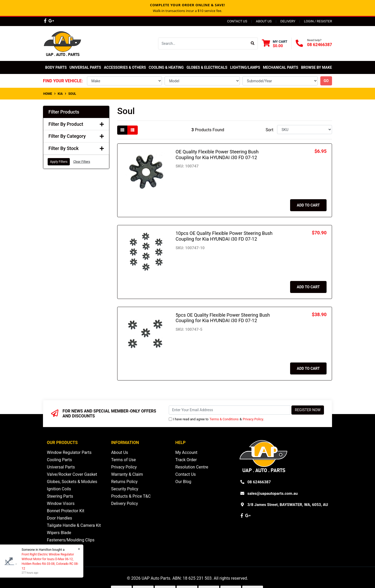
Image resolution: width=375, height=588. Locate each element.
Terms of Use (124, 460)
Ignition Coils (59, 489)
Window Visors (61, 503)
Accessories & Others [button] (125, 67)
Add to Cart (308, 205)
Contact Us (237, 21)
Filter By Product (76, 124)
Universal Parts (85, 67)
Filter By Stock (76, 148)
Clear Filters (82, 162)
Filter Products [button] (64, 112)
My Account (186, 452)
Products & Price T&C (131, 496)
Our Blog (183, 482)
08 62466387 (320, 45)
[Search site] (253, 43)
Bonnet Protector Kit (66, 511)
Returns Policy (124, 482)
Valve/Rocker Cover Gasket (72, 474)
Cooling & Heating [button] (166, 67)
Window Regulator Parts (69, 452)
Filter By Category (76, 136)
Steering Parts (60, 496)
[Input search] (203, 43)
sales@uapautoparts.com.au (273, 493)
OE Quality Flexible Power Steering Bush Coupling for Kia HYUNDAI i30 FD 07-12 (217, 155)
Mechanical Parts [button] (281, 67)
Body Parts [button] (56, 67)
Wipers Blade (59, 533)
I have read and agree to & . (217, 419)
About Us (264, 21)
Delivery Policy (125, 503)
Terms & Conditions (224, 419)
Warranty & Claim (127, 474)
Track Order (186, 460)
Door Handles (60, 518)
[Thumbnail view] (122, 130)
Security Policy (125, 489)
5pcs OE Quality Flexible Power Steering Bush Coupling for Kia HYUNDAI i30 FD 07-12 (223, 318)
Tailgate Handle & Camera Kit (74, 525)
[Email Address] (230, 410)
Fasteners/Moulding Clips (71, 540)
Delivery (288, 21)
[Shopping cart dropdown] (275, 44)
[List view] (133, 130)
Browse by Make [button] (317, 67)
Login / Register (318, 21)
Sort (270, 130)
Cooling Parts (59, 460)
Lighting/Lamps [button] (245, 67)
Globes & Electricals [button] (207, 67)
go (326, 81)
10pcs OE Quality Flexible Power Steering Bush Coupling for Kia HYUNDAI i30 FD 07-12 (224, 236)
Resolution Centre (192, 467)
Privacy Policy (253, 419)
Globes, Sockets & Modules (72, 482)
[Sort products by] (305, 130)
